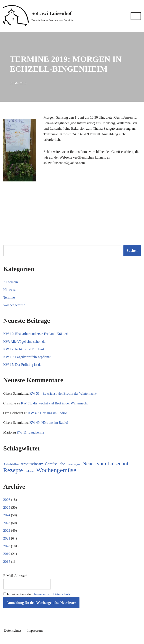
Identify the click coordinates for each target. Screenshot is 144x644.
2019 (7, 554)
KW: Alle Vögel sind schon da (24, 342)
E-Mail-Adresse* (27, 582)
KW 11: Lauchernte (30, 432)
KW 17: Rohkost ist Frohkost (24, 349)
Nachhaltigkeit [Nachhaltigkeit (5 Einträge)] (74, 464)
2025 (7, 507)
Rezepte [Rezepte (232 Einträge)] (13, 470)
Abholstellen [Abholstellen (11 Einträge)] (11, 464)
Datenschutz (13, 630)
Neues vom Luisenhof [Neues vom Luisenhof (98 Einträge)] (105, 464)
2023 (7, 523)
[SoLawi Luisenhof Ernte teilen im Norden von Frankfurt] (39, 16)
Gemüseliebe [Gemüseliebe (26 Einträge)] (55, 464)
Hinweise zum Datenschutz (51, 594)
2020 (7, 546)
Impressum (35, 630)
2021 (7, 538)
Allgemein (11, 282)
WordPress (88, 639)
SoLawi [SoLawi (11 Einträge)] (30, 471)
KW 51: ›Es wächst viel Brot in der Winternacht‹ (63, 393)
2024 (7, 515)
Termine (9, 297)
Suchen (132, 251)
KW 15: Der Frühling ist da (22, 365)
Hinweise (10, 290)
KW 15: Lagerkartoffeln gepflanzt (27, 357)
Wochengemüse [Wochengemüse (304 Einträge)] (56, 470)
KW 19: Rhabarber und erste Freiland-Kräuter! (36, 334)
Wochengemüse (14, 305)
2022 (7, 531)
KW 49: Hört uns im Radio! (48, 413)
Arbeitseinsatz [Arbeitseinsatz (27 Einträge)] (32, 464)
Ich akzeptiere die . (37, 594)
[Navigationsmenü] (136, 16)
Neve (52, 639)
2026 (7, 500)
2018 (7, 562)
